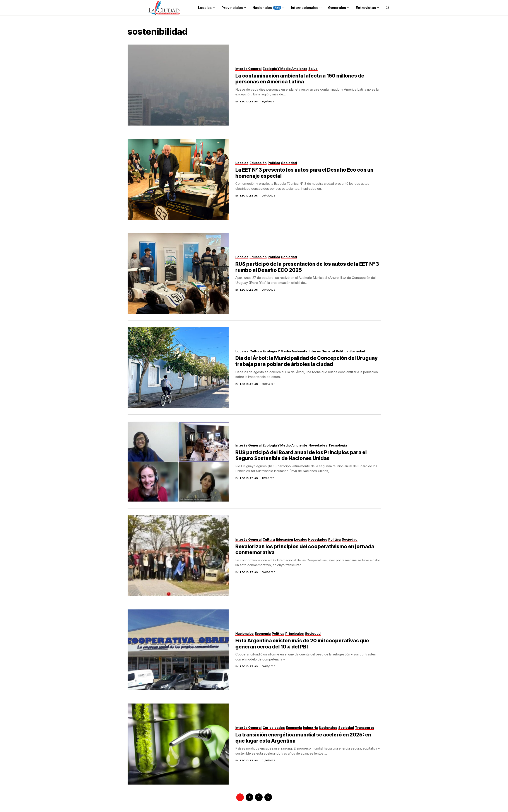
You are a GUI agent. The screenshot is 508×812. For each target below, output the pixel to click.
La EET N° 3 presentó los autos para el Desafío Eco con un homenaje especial (304, 173)
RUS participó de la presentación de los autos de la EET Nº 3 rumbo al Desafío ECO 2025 (307, 267)
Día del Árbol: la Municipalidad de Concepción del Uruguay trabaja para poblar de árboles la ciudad (306, 361)
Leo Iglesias (249, 102)
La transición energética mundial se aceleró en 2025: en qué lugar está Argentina (303, 738)
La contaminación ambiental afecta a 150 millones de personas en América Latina (300, 79)
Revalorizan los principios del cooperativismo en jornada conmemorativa (305, 550)
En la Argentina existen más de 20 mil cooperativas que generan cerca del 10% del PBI (302, 644)
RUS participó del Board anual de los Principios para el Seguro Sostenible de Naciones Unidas (301, 455)
